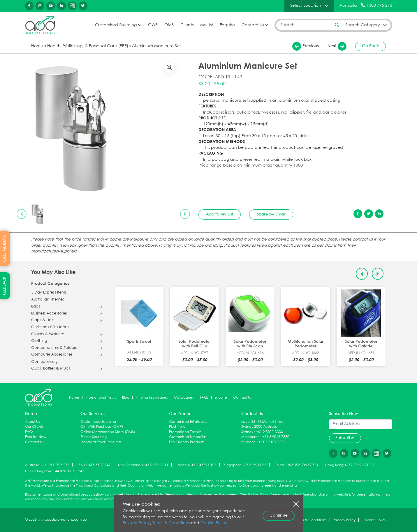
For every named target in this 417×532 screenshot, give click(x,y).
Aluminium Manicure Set (156, 46)
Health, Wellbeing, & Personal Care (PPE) (88, 46)
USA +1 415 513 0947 (94, 465)
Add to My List (220, 214)
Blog (126, 398)
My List (207, 25)
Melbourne (250, 437)
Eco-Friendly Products (187, 442)
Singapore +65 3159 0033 (245, 465)
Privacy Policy (136, 523)
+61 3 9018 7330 (276, 437)
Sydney (247, 432)
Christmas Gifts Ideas (50, 327)
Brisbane (249, 442)
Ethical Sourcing (94, 437)
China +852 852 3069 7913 (296, 465)
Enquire (227, 25)
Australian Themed (48, 300)
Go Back (371, 46)
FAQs (204, 398)
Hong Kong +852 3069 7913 (348, 465)
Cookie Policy (214, 523)
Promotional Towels (185, 432)
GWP (153, 25)
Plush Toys (177, 427)
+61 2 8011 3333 (269, 432)
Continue (279, 515)
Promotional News (101, 398)
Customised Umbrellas (188, 437)
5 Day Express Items (49, 293)
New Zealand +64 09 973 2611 (143, 465)
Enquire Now (36, 437)
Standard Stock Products (101, 442)
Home (37, 46)
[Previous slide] (22, 214)
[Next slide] (185, 214)
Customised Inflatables (188, 422)
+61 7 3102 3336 (272, 442)
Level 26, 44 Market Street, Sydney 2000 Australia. (263, 424)
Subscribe (345, 438)
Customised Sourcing (116, 25)
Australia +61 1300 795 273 (47, 465)
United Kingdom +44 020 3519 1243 (55, 471)
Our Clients (34, 427)
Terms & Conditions (171, 523)
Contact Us (253, 25)
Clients (187, 25)
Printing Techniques (152, 398)
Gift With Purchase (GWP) (102, 427)
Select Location (306, 6)
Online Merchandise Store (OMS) (108, 432)
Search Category (363, 25)
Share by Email (271, 214)
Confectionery (44, 362)
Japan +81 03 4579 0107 (196, 465)
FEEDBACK (5, 286)
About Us (32, 422)
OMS (169, 25)
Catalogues (184, 398)
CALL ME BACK (5, 248)
